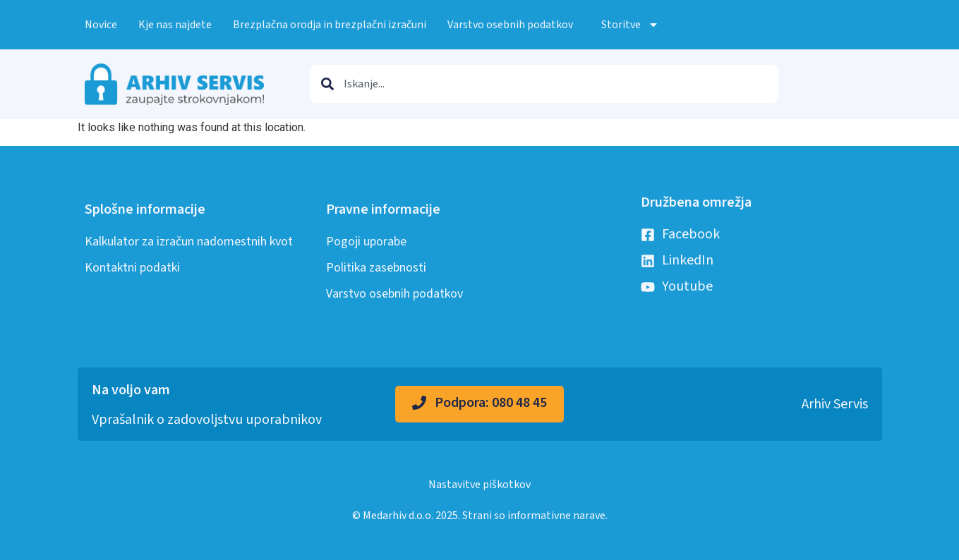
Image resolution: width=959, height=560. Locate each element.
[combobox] (544, 84)
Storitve (630, 25)
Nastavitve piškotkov (479, 485)
